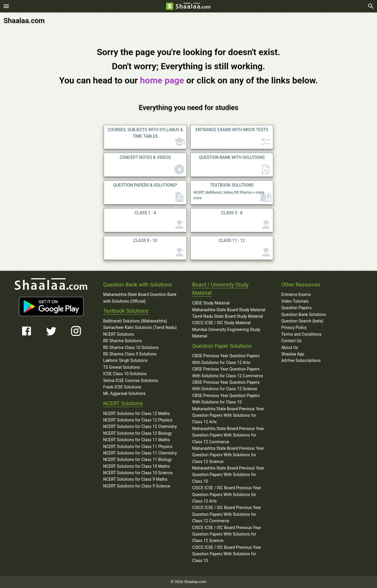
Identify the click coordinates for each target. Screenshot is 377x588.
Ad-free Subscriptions (301, 360)
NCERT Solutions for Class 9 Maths (135, 479)
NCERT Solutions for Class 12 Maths (136, 413)
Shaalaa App (293, 354)
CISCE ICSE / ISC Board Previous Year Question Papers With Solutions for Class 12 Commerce (227, 514)
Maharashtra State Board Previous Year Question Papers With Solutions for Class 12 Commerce (228, 435)
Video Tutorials (295, 301)
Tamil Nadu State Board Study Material (228, 316)
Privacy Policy (294, 327)
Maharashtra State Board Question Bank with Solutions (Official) (140, 298)
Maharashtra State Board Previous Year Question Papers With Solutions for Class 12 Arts (228, 415)
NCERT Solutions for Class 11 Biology (137, 459)
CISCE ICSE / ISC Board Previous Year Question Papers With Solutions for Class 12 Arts (227, 494)
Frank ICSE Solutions (122, 387)
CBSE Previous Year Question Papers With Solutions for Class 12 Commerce (228, 372)
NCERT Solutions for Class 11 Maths (136, 440)
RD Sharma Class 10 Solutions (131, 347)
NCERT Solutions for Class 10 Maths (136, 466)
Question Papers (296, 308)
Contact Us (291, 341)
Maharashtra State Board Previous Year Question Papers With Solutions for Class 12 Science (228, 455)
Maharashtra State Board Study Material (229, 310)
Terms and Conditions (301, 334)
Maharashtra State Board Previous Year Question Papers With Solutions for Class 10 (228, 475)
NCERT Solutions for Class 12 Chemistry (140, 426)
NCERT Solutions (119, 334)
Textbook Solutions (126, 311)
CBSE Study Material (211, 303)
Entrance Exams (296, 294)
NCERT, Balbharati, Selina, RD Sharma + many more (233, 193)
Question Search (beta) (302, 321)
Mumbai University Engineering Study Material (226, 333)
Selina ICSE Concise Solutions (130, 380)
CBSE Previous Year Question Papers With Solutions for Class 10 (226, 399)
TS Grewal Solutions (121, 367)
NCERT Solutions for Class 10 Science (138, 473)
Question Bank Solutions (304, 314)
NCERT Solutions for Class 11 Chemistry (140, 453)
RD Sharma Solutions (122, 341)
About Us (290, 347)
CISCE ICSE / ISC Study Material (221, 323)
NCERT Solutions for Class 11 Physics (138, 446)
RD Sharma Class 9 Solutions (130, 354)
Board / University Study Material (221, 289)
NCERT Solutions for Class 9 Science (137, 486)
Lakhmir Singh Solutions (125, 360)
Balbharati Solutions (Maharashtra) (135, 321)
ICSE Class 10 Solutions (125, 374)
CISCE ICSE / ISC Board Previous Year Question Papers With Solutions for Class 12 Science (227, 534)
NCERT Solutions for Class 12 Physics (138, 420)
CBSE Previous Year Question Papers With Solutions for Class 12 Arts (226, 359)
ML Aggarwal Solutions (124, 393)
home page (162, 80)
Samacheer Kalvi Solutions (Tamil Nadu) (140, 327)
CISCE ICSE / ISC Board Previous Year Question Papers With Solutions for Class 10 (227, 554)
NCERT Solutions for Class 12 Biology (137, 433)
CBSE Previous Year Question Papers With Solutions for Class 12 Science (226, 386)
